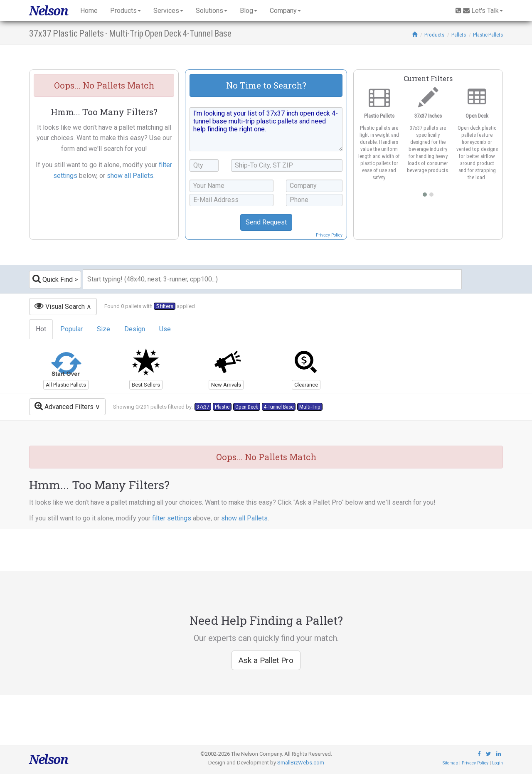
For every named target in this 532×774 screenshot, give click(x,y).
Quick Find (53, 279)
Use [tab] (165, 329)
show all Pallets (130, 176)
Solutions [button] (212, 11)
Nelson (48, 11)
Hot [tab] (41, 329)
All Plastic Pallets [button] (66, 385)
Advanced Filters (64, 406)
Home (89, 11)
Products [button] (126, 11)
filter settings (172, 518)
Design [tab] (135, 329)
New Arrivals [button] (226, 385)
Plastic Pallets (488, 35)
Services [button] (168, 11)
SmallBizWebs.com (301, 763)
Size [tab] (103, 329)
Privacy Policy (329, 235)
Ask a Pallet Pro (266, 660)
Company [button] (285, 11)
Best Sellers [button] (146, 385)
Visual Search (60, 306)
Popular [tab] (71, 329)
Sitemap (450, 763)
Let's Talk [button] (479, 11)
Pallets (459, 35)
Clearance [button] (306, 385)
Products (434, 35)
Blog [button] (249, 11)
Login (498, 763)
